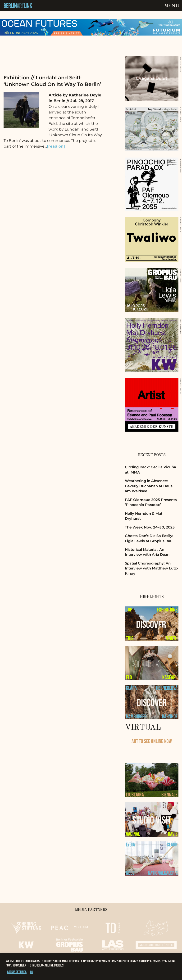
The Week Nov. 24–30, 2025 (150, 527)
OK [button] (32, 972)
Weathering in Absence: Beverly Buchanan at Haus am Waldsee (149, 486)
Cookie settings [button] (17, 972)
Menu (172, 6)
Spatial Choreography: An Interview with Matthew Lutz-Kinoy (152, 568)
